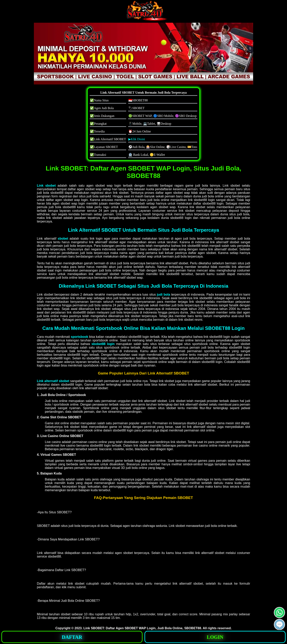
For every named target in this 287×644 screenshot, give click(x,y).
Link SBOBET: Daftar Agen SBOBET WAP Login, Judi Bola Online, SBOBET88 (142, 628)
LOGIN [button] (215, 637)
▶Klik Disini (137, 139)
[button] (247, 54)
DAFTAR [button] (72, 637)
